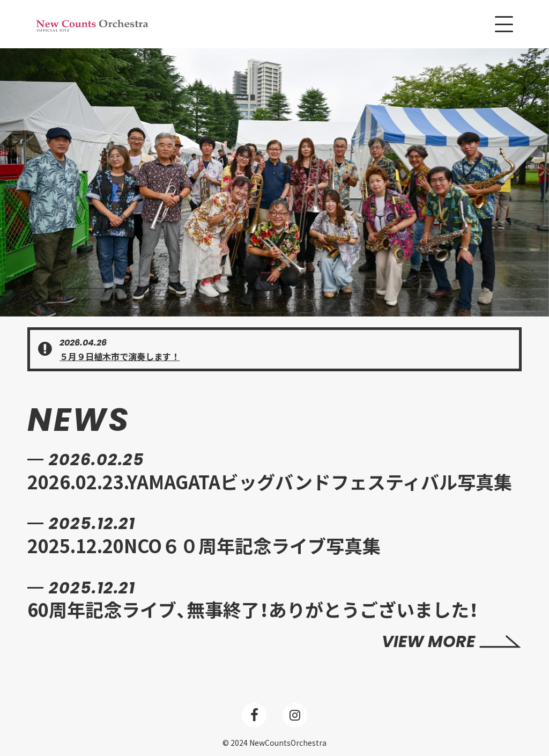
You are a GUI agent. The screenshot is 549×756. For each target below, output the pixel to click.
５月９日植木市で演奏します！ (120, 356)
